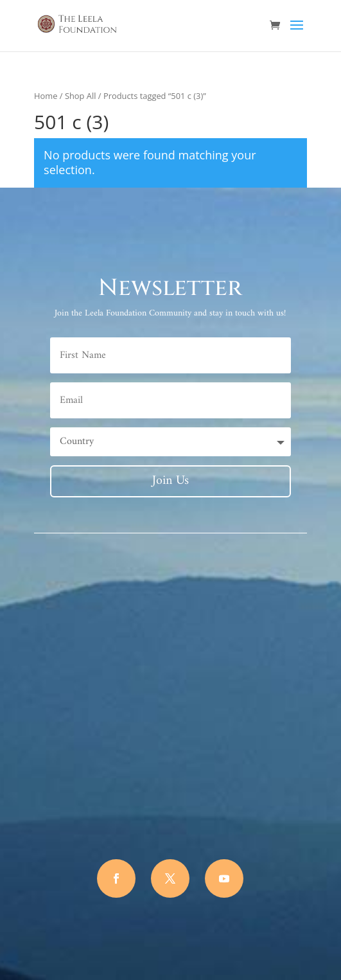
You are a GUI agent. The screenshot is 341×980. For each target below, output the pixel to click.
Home (46, 96)
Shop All (81, 96)
